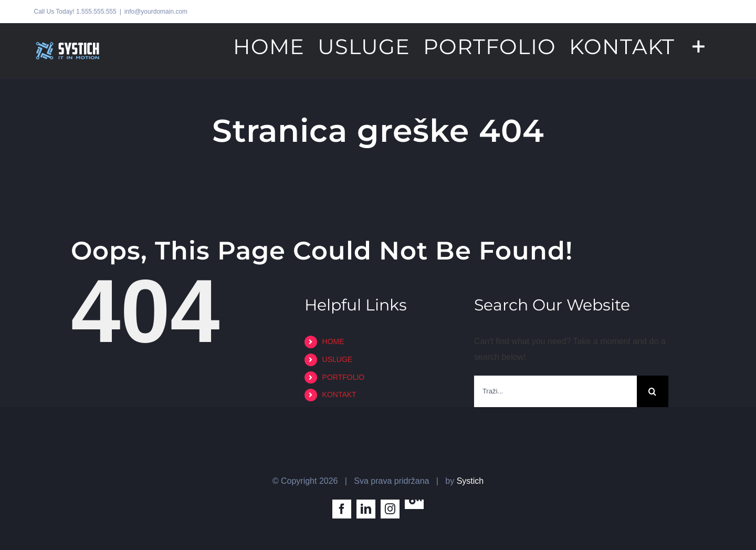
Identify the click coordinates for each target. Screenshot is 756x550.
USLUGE (338, 359)
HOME (333, 341)
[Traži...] (555, 391)
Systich (470, 481)
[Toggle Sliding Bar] (699, 46)
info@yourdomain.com (156, 12)
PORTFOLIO (344, 377)
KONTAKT (339, 395)
